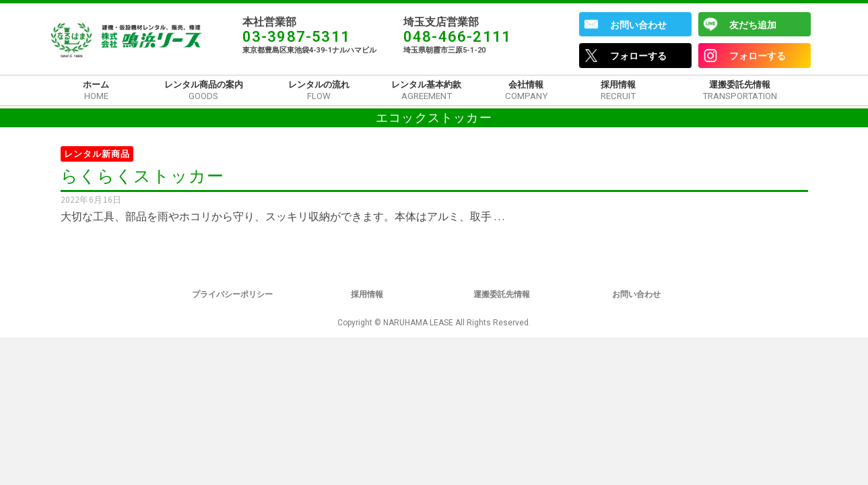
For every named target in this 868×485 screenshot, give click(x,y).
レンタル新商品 (97, 154)
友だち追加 (753, 25)
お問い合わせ (638, 25)
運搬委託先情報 (502, 294)
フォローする (638, 56)
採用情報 (367, 294)
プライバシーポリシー (232, 294)
